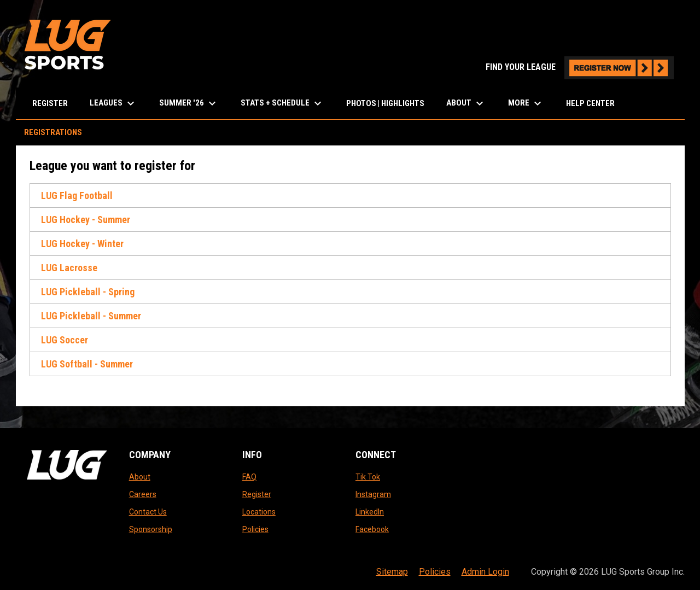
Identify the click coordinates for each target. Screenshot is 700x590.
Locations (259, 512)
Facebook (372, 529)
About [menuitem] (466, 103)
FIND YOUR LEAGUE (580, 67)
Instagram (373, 494)
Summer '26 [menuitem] (189, 103)
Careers (143, 494)
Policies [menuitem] (435, 572)
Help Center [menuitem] (590, 103)
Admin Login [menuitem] (485, 572)
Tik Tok (368, 477)
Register (257, 494)
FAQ (249, 477)
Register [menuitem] (50, 103)
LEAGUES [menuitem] (113, 103)
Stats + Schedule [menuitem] (282, 103)
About (140, 477)
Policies (255, 529)
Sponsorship (151, 529)
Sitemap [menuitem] (392, 572)
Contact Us (148, 512)
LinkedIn (370, 512)
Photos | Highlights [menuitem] (385, 103)
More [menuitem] (526, 103)
